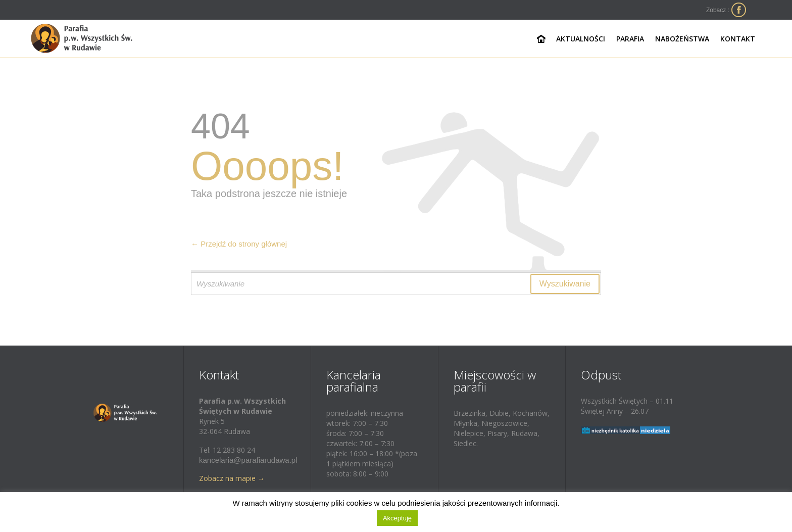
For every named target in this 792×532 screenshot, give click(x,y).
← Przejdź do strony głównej (239, 244)
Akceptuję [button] (397, 518)
